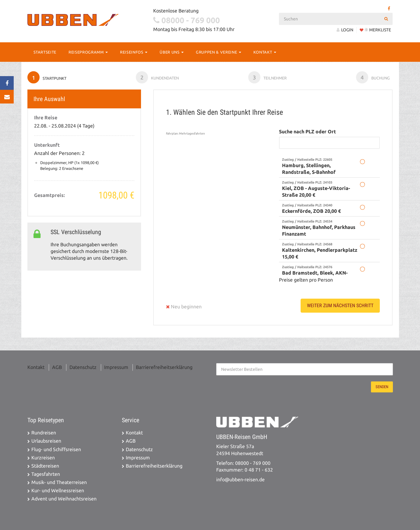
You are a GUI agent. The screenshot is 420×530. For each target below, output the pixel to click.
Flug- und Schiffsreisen (56, 449)
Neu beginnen (184, 307)
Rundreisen (44, 433)
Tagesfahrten (46, 474)
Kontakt (265, 52)
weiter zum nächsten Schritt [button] (340, 305)
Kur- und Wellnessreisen (58, 491)
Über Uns (172, 52)
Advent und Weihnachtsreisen (64, 499)
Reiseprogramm (88, 52)
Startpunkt (47, 77)
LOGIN (345, 30)
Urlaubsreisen (46, 441)
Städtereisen (45, 466)
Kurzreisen (43, 458)
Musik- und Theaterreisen (59, 482)
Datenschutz (83, 367)
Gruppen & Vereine (219, 52)
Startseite (45, 52)
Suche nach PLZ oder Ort (307, 132)
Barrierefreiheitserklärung (164, 367)
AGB (57, 367)
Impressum (116, 367)
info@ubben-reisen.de (240, 480)
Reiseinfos (134, 52)
